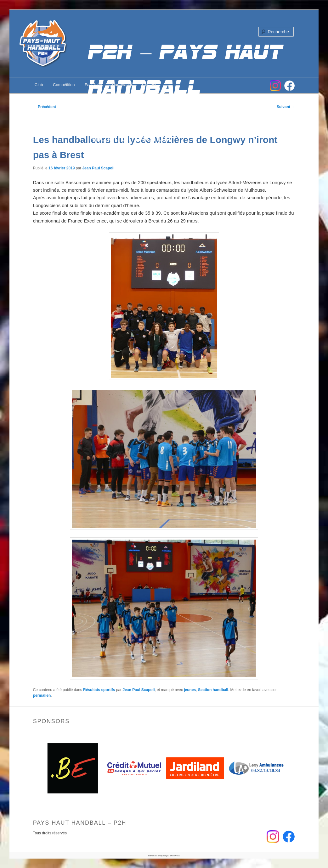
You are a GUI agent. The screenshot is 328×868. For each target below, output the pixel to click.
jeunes (190, 690)
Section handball (213, 690)
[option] (73, 768)
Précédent (45, 107)
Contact (149, 85)
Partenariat (122, 85)
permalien (42, 695)
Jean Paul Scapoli (98, 168)
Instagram (275, 86)
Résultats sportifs (99, 690)
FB (289, 86)
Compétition (64, 85)
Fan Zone (93, 85)
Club (39, 85)
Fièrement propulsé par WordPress (164, 856)
